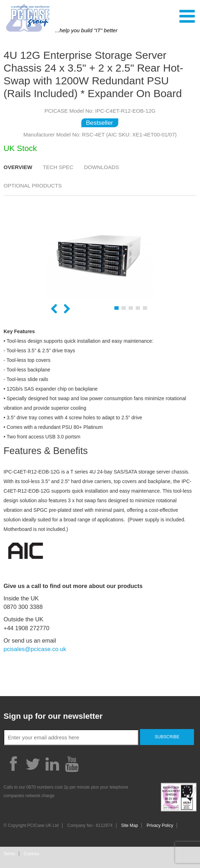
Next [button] (67, 309)
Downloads (101, 167)
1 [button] (117, 308)
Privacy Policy (160, 825)
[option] (100, 259)
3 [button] (131, 308)
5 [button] (145, 308)
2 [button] (124, 308)
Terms (9, 854)
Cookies (31, 854)
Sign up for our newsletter (53, 716)
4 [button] (138, 308)
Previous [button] (54, 309)
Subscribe (167, 737)
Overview (18, 167)
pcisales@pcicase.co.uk (35, 649)
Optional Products (33, 186)
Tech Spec (58, 167)
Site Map (129, 825)
